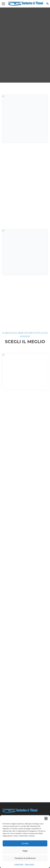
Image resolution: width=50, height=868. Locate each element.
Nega (25, 851)
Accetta (25, 843)
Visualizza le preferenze (25, 858)
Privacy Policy (30, 864)
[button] (46, 819)
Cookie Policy (19, 864)
